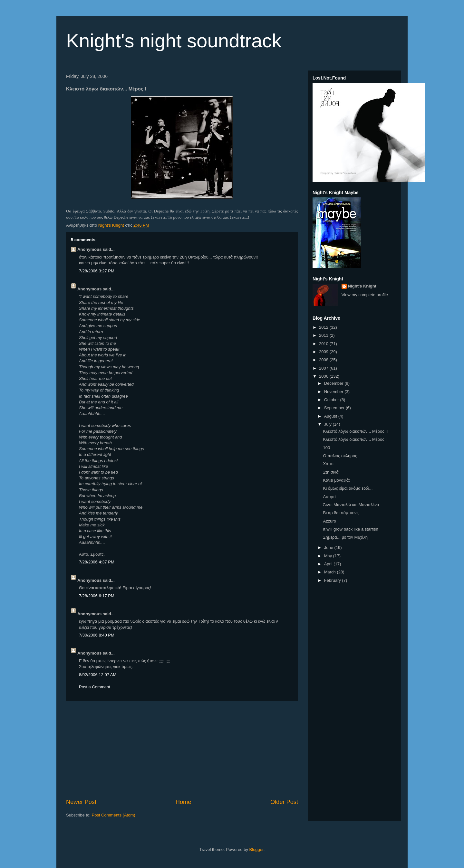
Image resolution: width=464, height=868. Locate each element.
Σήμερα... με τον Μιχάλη (345, 537)
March (331, 572)
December (334, 383)
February (333, 580)
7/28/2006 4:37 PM (97, 562)
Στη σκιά (331, 472)
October (332, 400)
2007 (324, 368)
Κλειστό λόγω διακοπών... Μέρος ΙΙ (355, 431)
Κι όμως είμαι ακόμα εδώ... (348, 488)
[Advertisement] (182, 750)
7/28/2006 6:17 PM (97, 596)
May (329, 556)
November (334, 392)
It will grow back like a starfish (350, 529)
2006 (324, 376)
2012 (324, 327)
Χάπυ (328, 464)
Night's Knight (362, 286)
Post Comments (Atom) (114, 815)
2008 (324, 360)
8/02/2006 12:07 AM (98, 675)
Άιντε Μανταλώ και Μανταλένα (351, 505)
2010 (324, 344)
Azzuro (329, 521)
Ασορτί (329, 497)
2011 (324, 335)
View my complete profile (365, 295)
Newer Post (81, 802)
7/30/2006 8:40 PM (97, 635)
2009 (324, 352)
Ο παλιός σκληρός (340, 456)
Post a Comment (95, 687)
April (329, 564)
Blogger (256, 849)
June (329, 547)
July (329, 424)
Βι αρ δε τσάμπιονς (341, 513)
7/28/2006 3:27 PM (97, 271)
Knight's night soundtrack (174, 41)
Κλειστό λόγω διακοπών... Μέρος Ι (355, 439)
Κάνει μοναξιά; (336, 480)
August (331, 416)
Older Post (284, 802)
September (335, 408)
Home (184, 802)
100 (326, 448)
